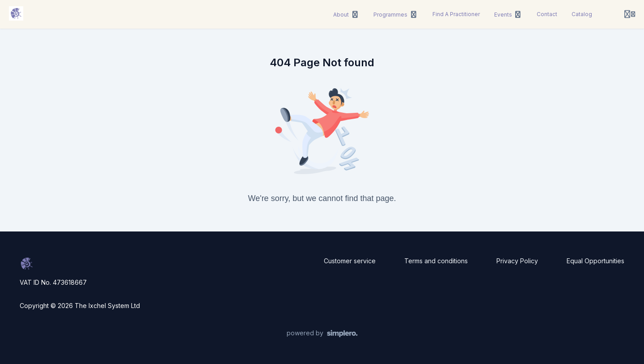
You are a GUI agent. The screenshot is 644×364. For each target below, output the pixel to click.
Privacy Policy (517, 261)
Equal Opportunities (595, 261)
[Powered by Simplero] (322, 334)
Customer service (350, 261)
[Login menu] (630, 14)
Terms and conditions (436, 261)
